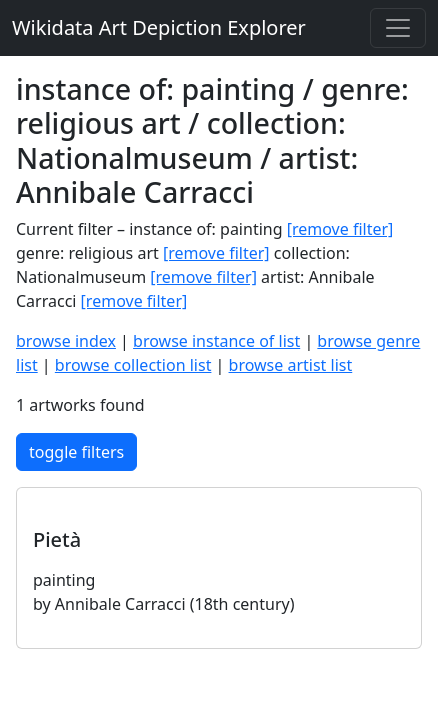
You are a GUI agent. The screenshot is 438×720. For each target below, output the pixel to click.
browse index (66, 341)
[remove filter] (340, 229)
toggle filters (76, 452)
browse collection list (133, 365)
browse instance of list (216, 341)
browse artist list (291, 365)
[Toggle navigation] (398, 28)
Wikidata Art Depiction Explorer (159, 27)
